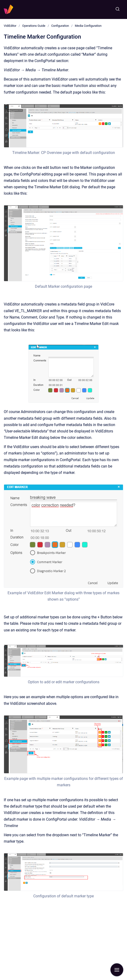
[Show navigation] (117, 970)
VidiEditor (10, 26)
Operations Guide (34, 26)
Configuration (60, 26)
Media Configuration (88, 26)
